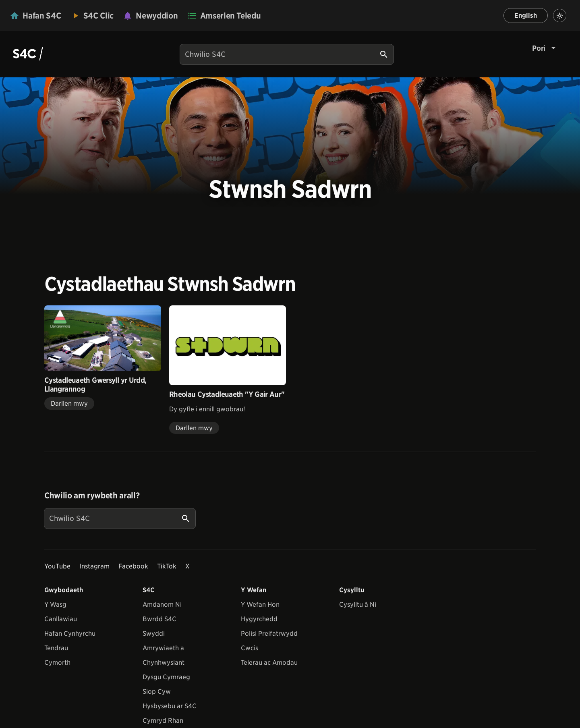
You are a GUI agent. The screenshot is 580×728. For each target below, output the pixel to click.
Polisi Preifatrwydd (269, 634)
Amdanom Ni (162, 605)
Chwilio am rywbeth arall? (92, 496)
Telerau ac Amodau (269, 663)
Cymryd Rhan (163, 721)
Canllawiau (61, 619)
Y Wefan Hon (260, 605)
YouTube (57, 566)
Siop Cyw (157, 692)
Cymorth (57, 663)
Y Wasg (55, 605)
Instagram (94, 566)
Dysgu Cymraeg (166, 677)
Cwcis (250, 648)
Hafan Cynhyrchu (70, 634)
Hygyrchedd (259, 619)
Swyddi (154, 634)
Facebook (133, 566)
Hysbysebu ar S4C (170, 706)
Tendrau (56, 648)
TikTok (167, 566)
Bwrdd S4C (159, 619)
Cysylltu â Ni (358, 605)
